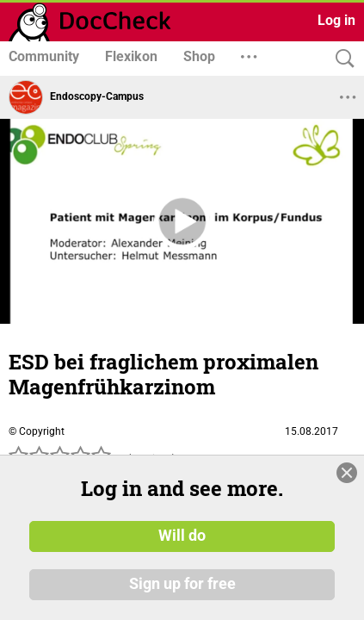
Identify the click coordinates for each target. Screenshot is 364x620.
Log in (336, 20)
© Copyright (37, 431)
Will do (182, 536)
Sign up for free (182, 585)
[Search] (341, 59)
